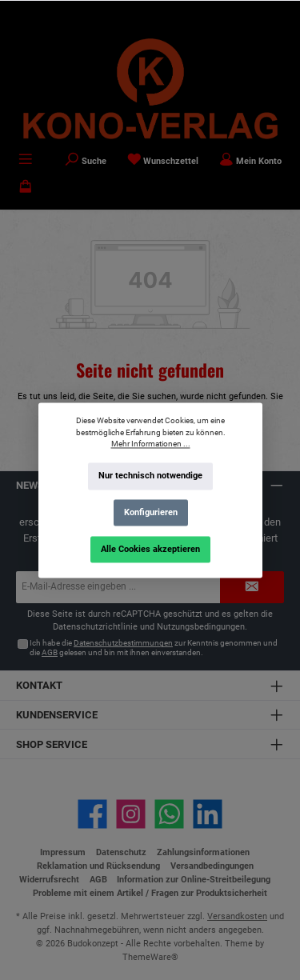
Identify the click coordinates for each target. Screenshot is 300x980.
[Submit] (252, 587)
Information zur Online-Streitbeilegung (194, 880)
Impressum (63, 852)
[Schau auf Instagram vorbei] (131, 814)
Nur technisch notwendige (150, 476)
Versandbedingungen (212, 866)
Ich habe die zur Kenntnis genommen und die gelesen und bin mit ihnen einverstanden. (154, 648)
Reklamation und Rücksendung (98, 866)
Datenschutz (121, 852)
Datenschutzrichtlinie (95, 627)
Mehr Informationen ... (150, 444)
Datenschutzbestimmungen (123, 643)
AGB (50, 652)
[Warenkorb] (26, 188)
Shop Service (52, 744)
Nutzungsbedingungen (201, 627)
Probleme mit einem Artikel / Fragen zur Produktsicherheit (150, 893)
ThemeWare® (150, 957)
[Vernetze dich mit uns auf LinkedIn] (208, 814)
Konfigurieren (150, 512)
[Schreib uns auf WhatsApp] (169, 814)
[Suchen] (86, 161)
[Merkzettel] (163, 161)
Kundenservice (57, 715)
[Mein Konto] (250, 161)
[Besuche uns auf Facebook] (92, 814)
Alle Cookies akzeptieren (150, 548)
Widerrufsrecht (49, 880)
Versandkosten (237, 916)
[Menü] (26, 161)
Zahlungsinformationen (203, 852)
